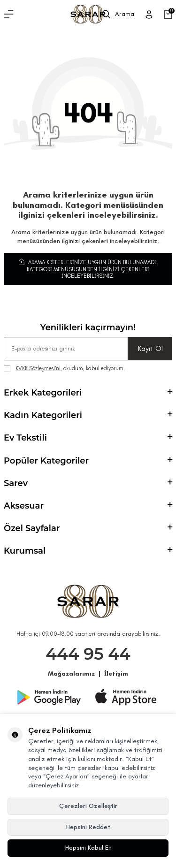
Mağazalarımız (71, 674)
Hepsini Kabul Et (88, 848)
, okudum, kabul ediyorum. (64, 369)
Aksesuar (88, 506)
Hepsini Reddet (88, 827)
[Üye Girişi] (149, 15)
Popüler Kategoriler (88, 461)
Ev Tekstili (88, 438)
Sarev (88, 483)
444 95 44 (88, 654)
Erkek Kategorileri (88, 393)
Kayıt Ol (150, 348)
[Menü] (9, 15)
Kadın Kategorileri (88, 415)
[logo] (88, 14)
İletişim (116, 674)
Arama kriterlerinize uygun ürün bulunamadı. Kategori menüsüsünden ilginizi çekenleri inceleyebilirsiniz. (88, 269)
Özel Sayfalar (88, 528)
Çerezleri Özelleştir (88, 806)
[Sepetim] (168, 15)
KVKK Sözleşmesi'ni (38, 368)
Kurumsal (88, 551)
